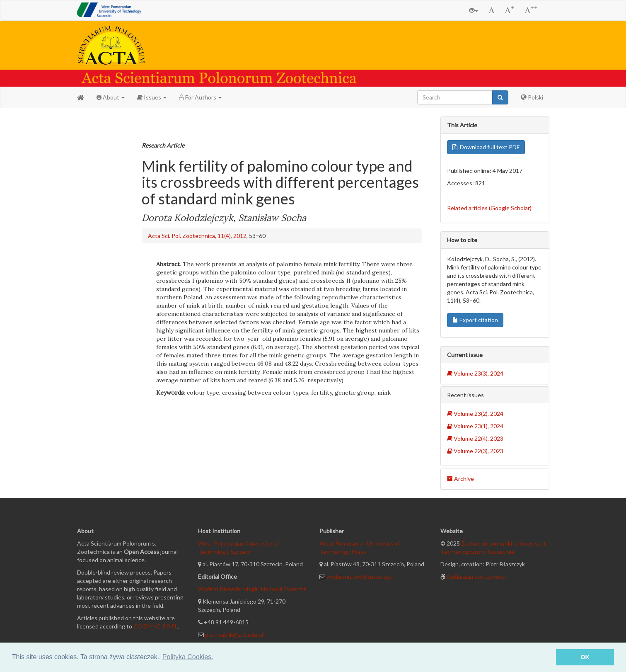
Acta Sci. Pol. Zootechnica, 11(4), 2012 (197, 236)
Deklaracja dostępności (476, 576)
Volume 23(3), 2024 (475, 373)
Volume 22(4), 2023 (475, 438)
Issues (152, 97)
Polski (532, 97)
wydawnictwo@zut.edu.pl (360, 576)
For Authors (200, 97)
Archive (460, 479)
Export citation (475, 320)
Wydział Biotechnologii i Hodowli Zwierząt (252, 589)
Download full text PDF (486, 147)
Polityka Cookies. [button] (188, 657)
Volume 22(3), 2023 (475, 451)
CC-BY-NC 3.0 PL (156, 626)
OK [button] (585, 657)
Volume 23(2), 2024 (475, 414)
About (111, 97)
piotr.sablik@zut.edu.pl (234, 634)
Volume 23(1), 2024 (475, 426)
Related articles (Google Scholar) (489, 208)
